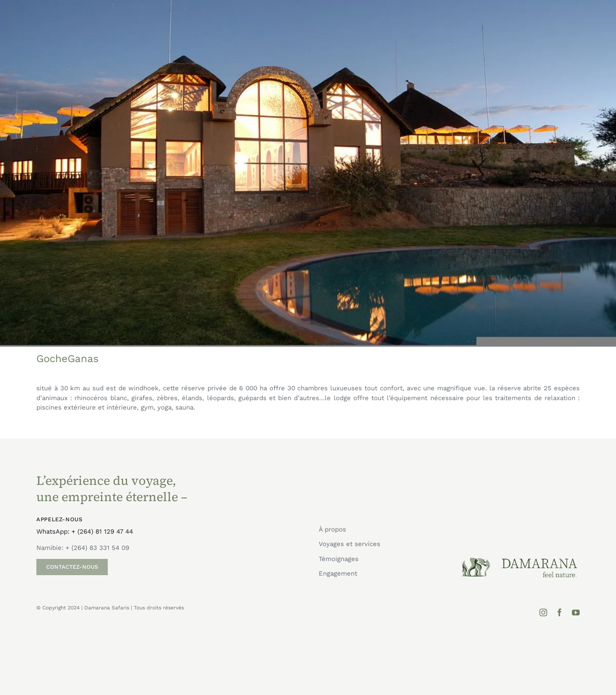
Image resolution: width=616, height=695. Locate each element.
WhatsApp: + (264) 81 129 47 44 (85, 532)
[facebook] (560, 612)
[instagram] (543, 612)
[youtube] (576, 612)
